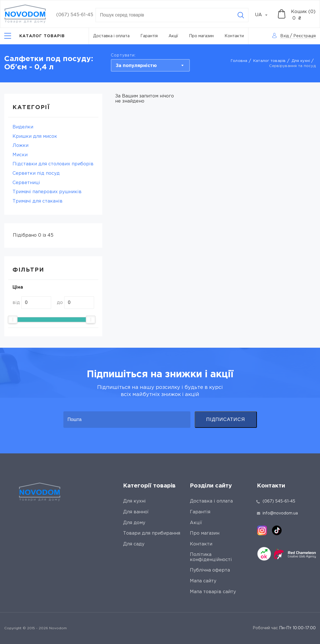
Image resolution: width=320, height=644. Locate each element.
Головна (239, 61)
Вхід (284, 36)
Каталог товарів (270, 61)
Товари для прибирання (152, 533)
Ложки (20, 146)
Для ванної (136, 512)
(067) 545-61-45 (75, 15)
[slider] (13, 320)
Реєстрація (305, 36)
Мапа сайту (203, 581)
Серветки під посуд (36, 173)
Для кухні (301, 61)
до (60, 303)
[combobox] (264, 15)
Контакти (234, 36)
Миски (20, 155)
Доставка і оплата (111, 36)
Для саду (134, 544)
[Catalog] (35, 36)
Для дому (134, 523)
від (16, 303)
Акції (173, 36)
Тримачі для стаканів (38, 201)
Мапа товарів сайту (213, 592)
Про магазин (201, 36)
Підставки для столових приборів (53, 164)
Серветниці (26, 183)
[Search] (241, 15)
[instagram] (262, 530)
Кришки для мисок (35, 136)
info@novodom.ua (277, 513)
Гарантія (149, 36)
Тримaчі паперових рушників (47, 192)
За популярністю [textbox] (136, 66)
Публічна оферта (210, 570)
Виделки (23, 127)
